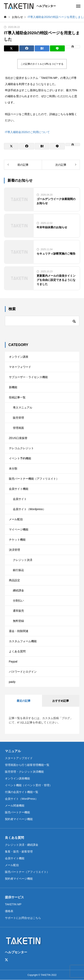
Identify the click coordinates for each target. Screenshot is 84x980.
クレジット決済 (23, 560)
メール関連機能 (15, 806)
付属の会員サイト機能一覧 (22, 792)
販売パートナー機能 (17, 812)
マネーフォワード (20, 367)
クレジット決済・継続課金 (22, 845)
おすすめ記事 (61, 701)
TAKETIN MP (13, 904)
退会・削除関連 (19, 631)
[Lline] (57, 48)
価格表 (9, 911)
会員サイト (20, 499)
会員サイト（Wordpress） (29, 509)
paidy (12, 682)
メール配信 (16, 519)
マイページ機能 (19, 529)
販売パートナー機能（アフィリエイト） (34, 479)
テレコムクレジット (21, 448)
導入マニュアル (23, 408)
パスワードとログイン (23, 672)
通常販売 (18, 611)
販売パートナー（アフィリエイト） (27, 872)
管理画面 (18, 428)
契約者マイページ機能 (19, 819)
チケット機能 (17, 540)
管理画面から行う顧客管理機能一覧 (27, 765)
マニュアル (13, 751)
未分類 (13, 468)
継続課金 (18, 590)
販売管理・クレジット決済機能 (24, 772)
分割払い (18, 601)
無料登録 (18, 621)
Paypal (13, 661)
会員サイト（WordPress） (21, 799)
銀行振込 (18, 570)
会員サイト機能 (19, 489)
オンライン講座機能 (17, 778)
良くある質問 (14, 838)
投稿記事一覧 (17, 397)
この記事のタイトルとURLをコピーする (42, 64)
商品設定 (14, 580)
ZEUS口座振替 (18, 438)
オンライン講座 (19, 357)
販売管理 (18, 418)
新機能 (13, 387)
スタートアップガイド (19, 758)
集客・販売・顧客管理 (19, 852)
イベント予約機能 (20, 458)
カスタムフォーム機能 (23, 641)
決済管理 (14, 550)
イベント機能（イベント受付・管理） (29, 785)
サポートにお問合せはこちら (23, 918)
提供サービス (14, 897)
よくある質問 (17, 651)
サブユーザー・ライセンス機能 (28, 377)
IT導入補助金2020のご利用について (27, 132)
